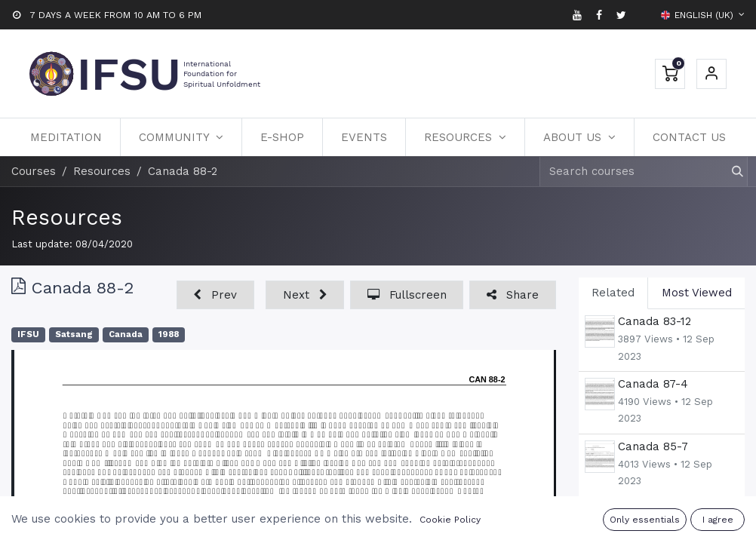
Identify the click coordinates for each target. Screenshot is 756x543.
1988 (169, 334)
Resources (67, 217)
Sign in (711, 74)
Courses (34, 171)
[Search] (731, 172)
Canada (126, 334)
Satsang (74, 334)
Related (613, 293)
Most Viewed (697, 293)
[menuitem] (66, 137)
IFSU (28, 334)
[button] (215, 295)
